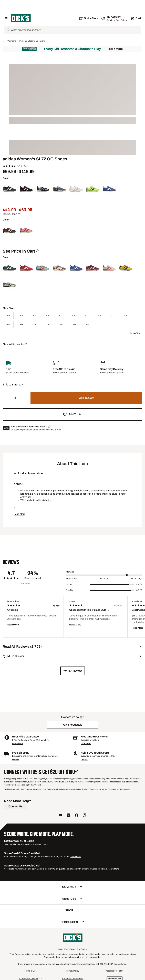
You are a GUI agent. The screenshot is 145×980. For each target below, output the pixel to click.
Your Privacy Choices (28, 978)
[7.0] (60, 316)
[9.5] (126, 316)
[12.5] (60, 325)
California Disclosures (72, 978)
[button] (18, 385)
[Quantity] (15, 398)
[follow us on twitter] (68, 816)
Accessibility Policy (115, 971)
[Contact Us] (15, 807)
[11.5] (47, 325)
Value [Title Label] (69, 584)
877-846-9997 (107, 964)
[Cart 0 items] (136, 18)
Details (15, 760)
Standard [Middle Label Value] (104, 579)
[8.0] (86, 316)
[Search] (76, 30)
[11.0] (34, 325)
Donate (84, 760)
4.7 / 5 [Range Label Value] (139, 590)
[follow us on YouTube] (60, 816)
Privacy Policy (72, 971)
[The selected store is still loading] (89, 18)
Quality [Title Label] (69, 590)
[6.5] (47, 316)
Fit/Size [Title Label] (70, 572)
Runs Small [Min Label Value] (71, 579)
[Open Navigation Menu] (6, 18)
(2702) (24, 166)
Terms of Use (31, 971)
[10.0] (8, 325)
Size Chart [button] (136, 333)
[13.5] (86, 325)
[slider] (104, 575)
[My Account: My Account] (114, 18)
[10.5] (21, 325)
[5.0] (8, 316)
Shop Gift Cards (40, 844)
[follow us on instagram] (85, 816)
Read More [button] (19, 514)
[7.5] (73, 316)
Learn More (116, 49)
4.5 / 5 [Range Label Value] (139, 585)
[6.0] (34, 316)
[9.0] (113, 316)
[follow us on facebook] (77, 816)
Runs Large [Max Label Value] (137, 579)
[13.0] (73, 325)
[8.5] (100, 316)
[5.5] (21, 316)
